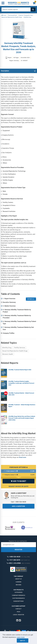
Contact (18, 609)
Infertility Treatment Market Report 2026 (20, 370)
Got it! (23, 641)
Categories (18, 592)
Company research (18, 595)
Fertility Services (20, 348)
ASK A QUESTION (18, 506)
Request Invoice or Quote (18, 486)
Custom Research (18, 598)
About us (18, 579)
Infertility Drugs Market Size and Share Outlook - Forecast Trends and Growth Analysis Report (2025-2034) (22, 418)
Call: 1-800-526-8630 (18, 502)
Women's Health (8, 354)
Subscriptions (18, 601)
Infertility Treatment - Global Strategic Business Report (22, 406)
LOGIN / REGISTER (18, 615)
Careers (18, 582)
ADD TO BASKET (18, 481)
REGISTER (19, 550)
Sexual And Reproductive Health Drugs (15, 351)
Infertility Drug (7, 348)
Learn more (21, 637)
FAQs (18, 612)
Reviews (18, 585)
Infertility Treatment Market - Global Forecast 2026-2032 (21, 394)
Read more (23, 457)
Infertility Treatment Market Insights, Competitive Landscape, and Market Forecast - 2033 (22, 383)
